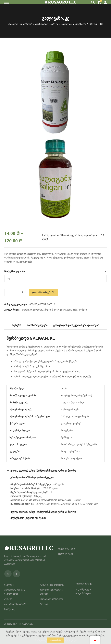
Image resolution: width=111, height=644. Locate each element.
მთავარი (13, 24)
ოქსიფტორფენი (70, 410)
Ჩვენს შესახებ (66, 549)
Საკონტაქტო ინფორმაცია (83, 591)
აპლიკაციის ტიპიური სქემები (51, 592)
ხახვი (64, 451)
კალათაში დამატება (41, 292)
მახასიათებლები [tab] (37, 325)
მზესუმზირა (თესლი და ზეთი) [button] (26, 518)
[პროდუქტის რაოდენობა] (15, 292)
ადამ (64, 389)
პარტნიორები (65, 554)
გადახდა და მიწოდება (52, 585)
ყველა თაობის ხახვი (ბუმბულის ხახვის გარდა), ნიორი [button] (41, 471)
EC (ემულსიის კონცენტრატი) (77, 396)
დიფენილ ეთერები (72, 423)
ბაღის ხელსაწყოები (15, 604)
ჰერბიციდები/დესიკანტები (72, 24)
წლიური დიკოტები (71, 458)
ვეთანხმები (56, 640)
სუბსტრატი (10, 609)
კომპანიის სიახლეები (52, 599)
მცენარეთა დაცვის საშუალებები (38, 24)
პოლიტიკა (69, 636)
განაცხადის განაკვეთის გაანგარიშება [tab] (76, 325)
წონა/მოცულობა (15, 271)
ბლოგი (44, 604)
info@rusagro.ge (84, 584)
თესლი (8, 599)
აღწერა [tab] (17, 325)
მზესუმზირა (74, 451)
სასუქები (9, 585)
